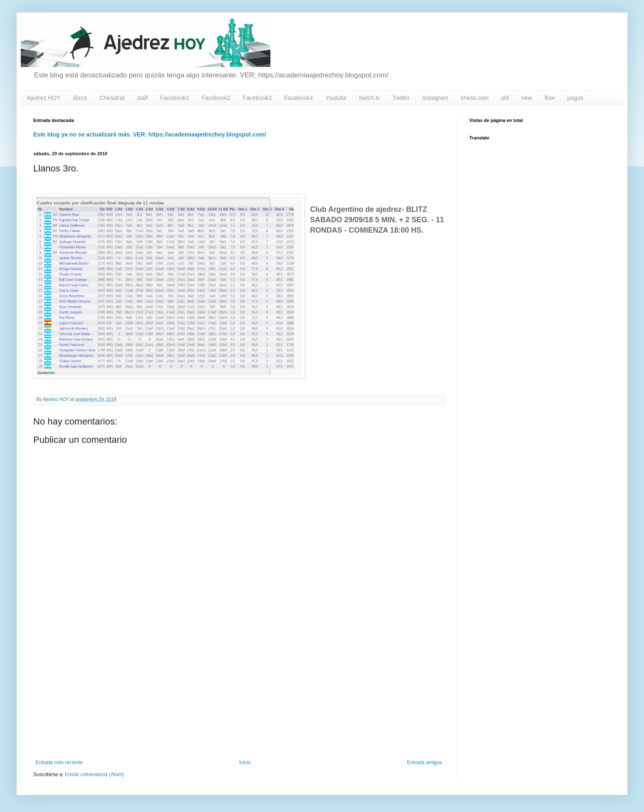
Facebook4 (298, 98)
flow (550, 98)
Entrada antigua (425, 762)
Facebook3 (257, 98)
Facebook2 (216, 98)
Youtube (336, 98)
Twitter (401, 98)
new (527, 98)
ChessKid (112, 98)
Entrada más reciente (59, 762)
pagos (575, 98)
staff (142, 98)
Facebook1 (175, 98)
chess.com (474, 98)
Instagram (435, 98)
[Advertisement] (239, 691)
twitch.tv (370, 98)
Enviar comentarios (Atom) (94, 775)
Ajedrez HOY (44, 98)
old (505, 98)
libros (80, 98)
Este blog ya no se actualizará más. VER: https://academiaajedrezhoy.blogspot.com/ (150, 134)
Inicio (245, 762)
